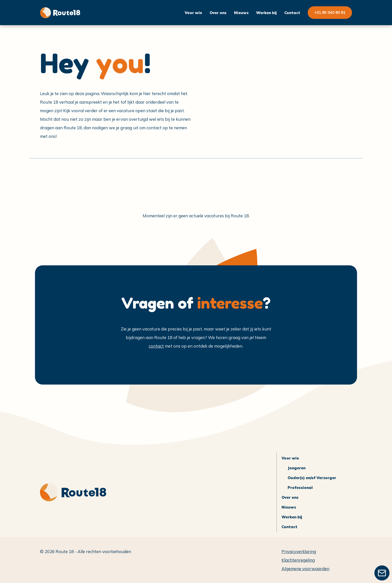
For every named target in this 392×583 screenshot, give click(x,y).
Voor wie (193, 13)
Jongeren (297, 468)
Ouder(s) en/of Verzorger (312, 478)
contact (156, 346)
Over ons (218, 13)
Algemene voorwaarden (305, 569)
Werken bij (266, 13)
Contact (292, 13)
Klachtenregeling (298, 560)
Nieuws (241, 13)
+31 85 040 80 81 (330, 12)
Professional (300, 488)
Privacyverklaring (299, 551)
